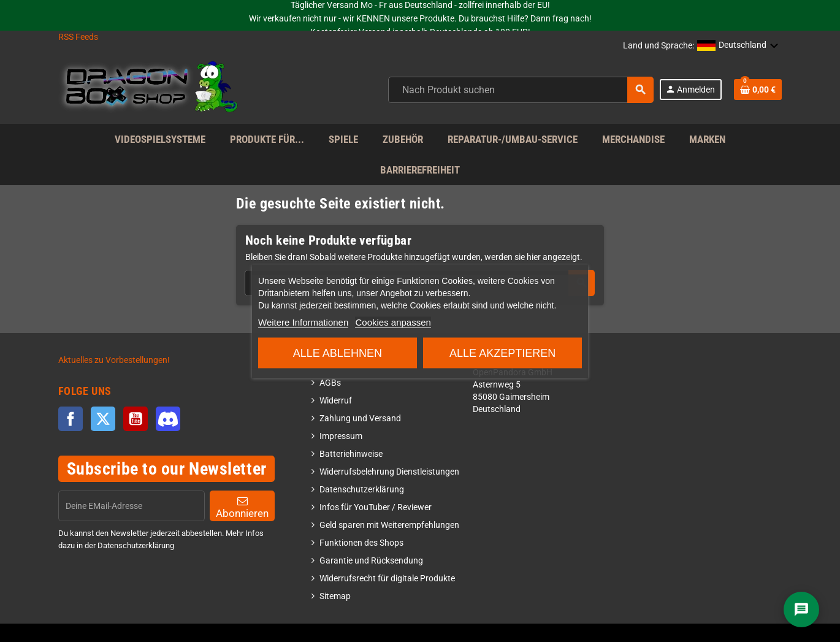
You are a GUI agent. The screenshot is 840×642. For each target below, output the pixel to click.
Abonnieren (242, 507)
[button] (738, 46)
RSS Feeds (78, 37)
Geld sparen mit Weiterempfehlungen (389, 525)
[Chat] (801, 610)
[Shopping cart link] (758, 90)
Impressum (341, 436)
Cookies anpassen (393, 322)
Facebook (71, 419)
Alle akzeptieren (502, 353)
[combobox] (521, 90)
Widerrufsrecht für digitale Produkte (387, 579)
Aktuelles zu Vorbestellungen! (114, 360)
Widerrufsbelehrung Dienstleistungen (389, 472)
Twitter (103, 419)
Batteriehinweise (351, 454)
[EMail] (132, 506)
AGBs (330, 383)
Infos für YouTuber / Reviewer (376, 507)
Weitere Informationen (303, 322)
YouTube (136, 419)
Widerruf (336, 401)
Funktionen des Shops (361, 543)
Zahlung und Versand (360, 418)
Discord (168, 419)
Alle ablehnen (338, 353)
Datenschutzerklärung (362, 490)
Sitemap (335, 596)
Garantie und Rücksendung (371, 561)
